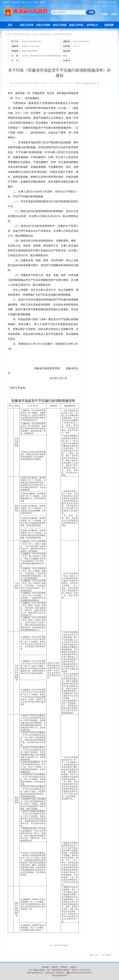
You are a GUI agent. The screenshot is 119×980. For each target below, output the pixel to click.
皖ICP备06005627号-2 (35, 973)
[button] (104, 12)
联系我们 (74, 967)
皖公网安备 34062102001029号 (79, 973)
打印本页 (96, 955)
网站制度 (64, 967)
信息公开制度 (59, 25)
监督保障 (109, 25)
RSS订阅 (105, 2)
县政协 (36, 2)
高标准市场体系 (46, 34)
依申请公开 (93, 25)
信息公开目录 (27, 25)
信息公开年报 (76, 25)
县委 (23, 2)
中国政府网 (6, 2)
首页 (10, 25)
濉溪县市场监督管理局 (21, 34)
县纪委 (42, 2)
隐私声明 (55, 967)
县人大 (29, 2)
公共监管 (35, 34)
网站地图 (46, 967)
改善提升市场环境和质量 (62, 34)
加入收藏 (113, 2)
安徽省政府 (16, 2)
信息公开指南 (43, 25)
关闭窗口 (108, 955)
